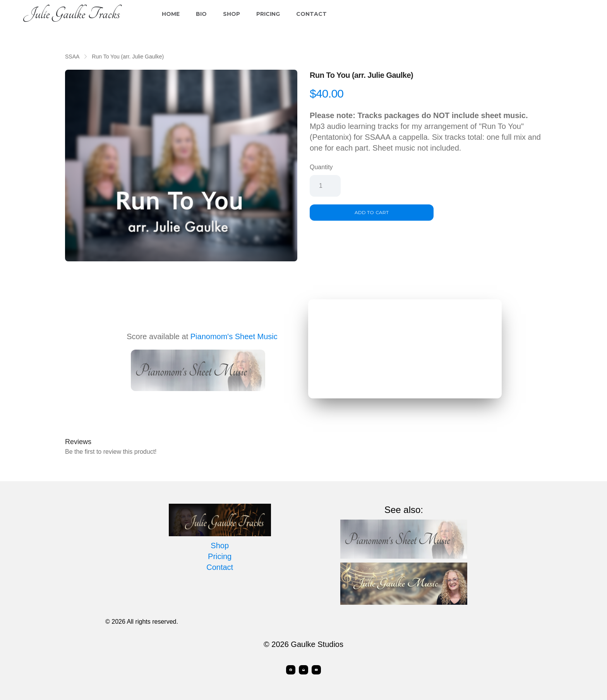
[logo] (72, 14)
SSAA (72, 57)
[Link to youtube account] (317, 670)
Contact (311, 14)
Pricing (268, 14)
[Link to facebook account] (290, 670)
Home (171, 14)
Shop (231, 14)
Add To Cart (371, 212)
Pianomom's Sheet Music (234, 336)
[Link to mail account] (303, 670)
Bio (201, 14)
